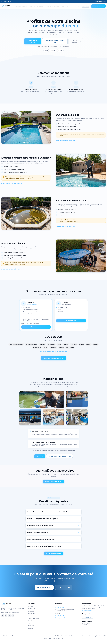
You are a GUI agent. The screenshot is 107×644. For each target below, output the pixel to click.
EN (78, 6)
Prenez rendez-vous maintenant (66, 140)
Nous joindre (86, 6)
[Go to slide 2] (26, 142)
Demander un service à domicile (53, 358)
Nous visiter (40, 456)
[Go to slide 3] (27, 142)
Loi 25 (66, 636)
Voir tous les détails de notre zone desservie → (53, 351)
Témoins (71, 636)
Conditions (85, 636)
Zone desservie (32, 616)
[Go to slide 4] (29, 142)
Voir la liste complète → (87, 610)
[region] (26, 127)
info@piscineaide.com (61, 618)
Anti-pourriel (78, 636)
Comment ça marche (33, 618)
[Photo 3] (42, 407)
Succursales (40, 6)
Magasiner (87, 617)
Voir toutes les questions (54, 553)
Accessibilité (102, 636)
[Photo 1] (40, 407)
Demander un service (22, 6)
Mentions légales (94, 636)
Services (30, 606)
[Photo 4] (43, 407)
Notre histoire (32, 621)
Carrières (69, 6)
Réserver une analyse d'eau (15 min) (55, 41)
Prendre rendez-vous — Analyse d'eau (59, 456)
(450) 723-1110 (6, 1)
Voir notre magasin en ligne (53, 482)
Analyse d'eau (32, 609)
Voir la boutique (77, 41)
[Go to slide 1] (24, 142)
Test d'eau (32, 6)
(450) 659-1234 (71, 321)
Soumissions (31, 614)
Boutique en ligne (100, 1)
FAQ (63, 6)
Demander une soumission (53, 6)
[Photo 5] (44, 407)
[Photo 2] (41, 407)
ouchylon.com (60, 638)
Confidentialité (59, 636)
